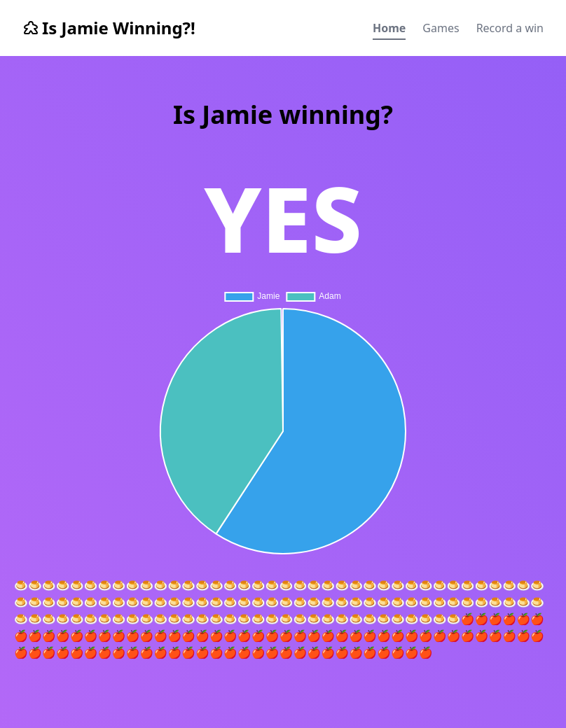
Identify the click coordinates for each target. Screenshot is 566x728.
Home (389, 28)
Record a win (510, 28)
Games (441, 28)
